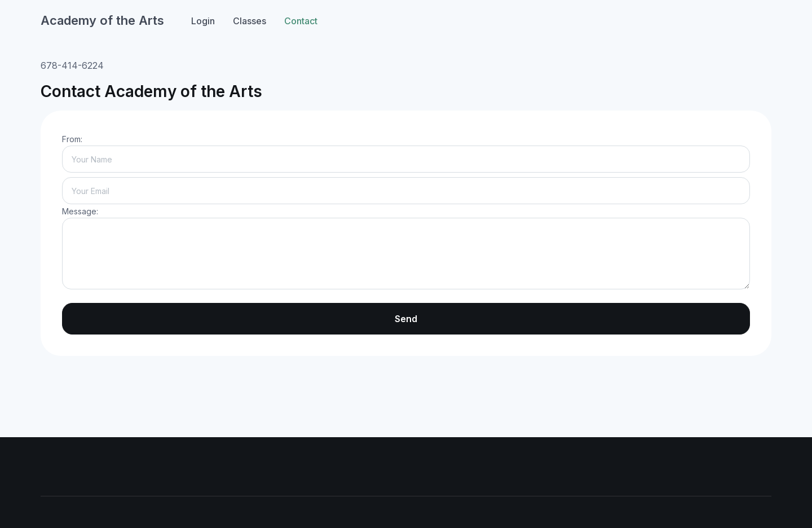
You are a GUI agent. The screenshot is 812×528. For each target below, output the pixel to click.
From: (72, 139)
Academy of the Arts (102, 20)
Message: (80, 211)
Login (203, 21)
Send (406, 319)
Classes (250, 21)
